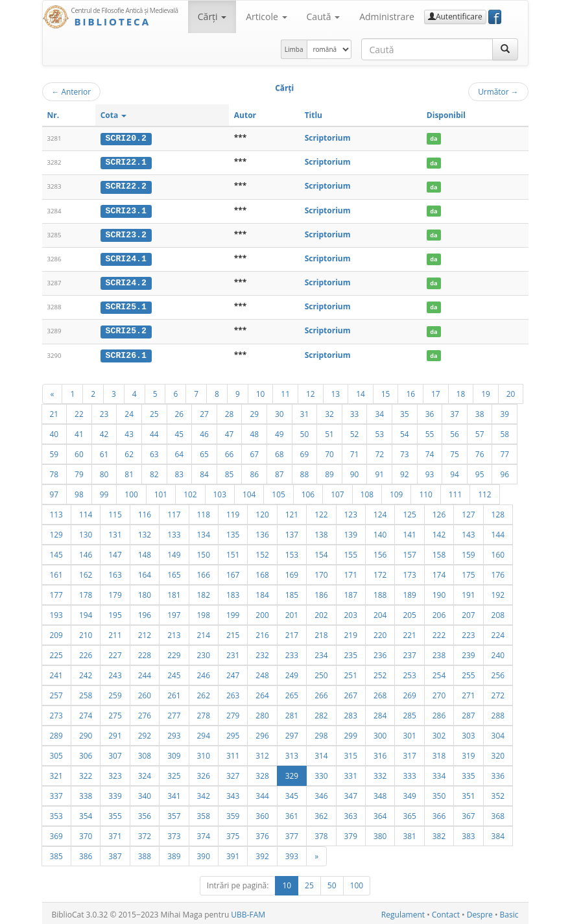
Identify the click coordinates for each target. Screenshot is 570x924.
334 (439, 773)
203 (351, 612)
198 (204, 612)
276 (145, 713)
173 (409, 572)
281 (292, 713)
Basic (509, 912)
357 (174, 813)
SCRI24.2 (126, 281)
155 (351, 552)
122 (321, 512)
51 (329, 431)
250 (321, 672)
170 (321, 572)
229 (174, 652)
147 (115, 552)
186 (321, 592)
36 (430, 411)
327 (233, 773)
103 (220, 492)
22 (79, 411)
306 (86, 753)
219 (351, 632)
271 (468, 693)
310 (204, 753)
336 (498, 773)
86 (254, 471)
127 (468, 512)
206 (439, 612)
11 (285, 391)
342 (204, 793)
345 (292, 793)
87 (279, 471)
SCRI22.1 (126, 162)
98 (79, 492)
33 (355, 411)
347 (351, 793)
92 (405, 471)
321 (56, 773)
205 (409, 612)
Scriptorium (328, 138)
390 (204, 853)
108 (367, 492)
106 (308, 492)
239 (468, 652)
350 (439, 793)
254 (439, 672)
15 (386, 391)
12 (311, 391)
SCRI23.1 (126, 209)
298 (321, 733)
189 (409, 592)
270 (439, 693)
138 (321, 532)
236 (380, 652)
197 (174, 612)
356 (145, 813)
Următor (498, 91)
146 (86, 552)
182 (204, 592)
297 (292, 733)
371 (115, 833)
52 (355, 431)
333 (409, 773)
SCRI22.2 (126, 186)
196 (145, 612)
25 (154, 411)
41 (79, 431)
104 (249, 492)
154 (321, 552)
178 (86, 592)
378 (321, 833)
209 (56, 632)
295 (233, 733)
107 (337, 492)
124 (380, 512)
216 (262, 632)
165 (174, 572)
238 (439, 652)
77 (505, 451)
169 (292, 572)
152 (262, 552)
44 (154, 431)
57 (480, 431)
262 (204, 693)
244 (145, 672)
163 (115, 572)
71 (355, 451)
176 (498, 572)
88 (305, 471)
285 (409, 713)
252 (380, 672)
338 (86, 793)
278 (204, 713)
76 (480, 451)
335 (468, 773)
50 (305, 431)
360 (262, 813)
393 (292, 853)
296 (262, 733)
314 (321, 753)
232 (262, 652)
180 (145, 592)
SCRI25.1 (126, 305)
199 (233, 612)
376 (262, 833)
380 (380, 833)
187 (351, 592)
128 (498, 512)
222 (439, 632)
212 (145, 632)
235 (351, 652)
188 (380, 592)
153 (292, 552)
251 (351, 672)
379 (351, 833)
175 (468, 572)
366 (439, 813)
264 (262, 693)
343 (233, 793)
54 (405, 431)
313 (292, 753)
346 (321, 793)
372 (145, 833)
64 (180, 451)
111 (455, 492)
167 (233, 572)
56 (455, 431)
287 (468, 713)
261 (174, 693)
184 (262, 592)
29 (254, 411)
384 (498, 833)
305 (56, 753)
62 (129, 451)
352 (498, 793)
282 (321, 713)
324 (145, 773)
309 (174, 753)
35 (405, 411)
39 (505, 411)
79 (79, 471)
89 (329, 471)
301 (409, 733)
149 (174, 552)
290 (86, 733)
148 (145, 552)
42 (104, 431)
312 (262, 753)
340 (145, 793)
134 (204, 532)
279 (233, 713)
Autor (245, 115)
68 (279, 451)
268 (380, 693)
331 (351, 773)
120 (262, 512)
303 (468, 733)
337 (56, 793)
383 (468, 833)
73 (405, 451)
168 (262, 572)
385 (56, 853)
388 (145, 853)
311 (233, 753)
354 (86, 813)
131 (115, 532)
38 (480, 411)
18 (461, 391)
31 (305, 411)
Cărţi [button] (212, 17)
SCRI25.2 (126, 329)
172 (380, 572)
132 (145, 532)
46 (204, 431)
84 (204, 471)
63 (154, 451)
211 (115, 632)
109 (396, 492)
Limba (294, 49)
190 (439, 592)
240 (498, 652)
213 (174, 632)
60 (79, 451)
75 (455, 451)
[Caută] (505, 49)
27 (204, 411)
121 (292, 512)
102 (190, 492)
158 (439, 552)
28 (230, 411)
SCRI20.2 (126, 138)
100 (131, 492)
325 (174, 773)
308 (145, 753)
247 (233, 672)
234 (321, 652)
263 (233, 693)
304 (498, 733)
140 (380, 532)
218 (321, 632)
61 (104, 451)
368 (498, 813)
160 (498, 552)
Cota (114, 115)
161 (56, 572)
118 (204, 512)
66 (230, 451)
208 (498, 612)
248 (262, 672)
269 (409, 693)
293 (174, 733)
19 (486, 391)
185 (292, 592)
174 (439, 572)
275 (115, 713)
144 (498, 532)
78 (54, 471)
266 (321, 693)
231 (233, 652)
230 (204, 652)
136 (262, 532)
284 (380, 713)
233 (292, 652)
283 (351, 713)
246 (204, 672)
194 (86, 612)
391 (233, 853)
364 (380, 813)
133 (174, 532)
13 (336, 391)
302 (439, 733)
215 (233, 632)
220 (380, 632)
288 (498, 713)
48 (254, 431)
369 (56, 833)
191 (468, 592)
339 (115, 793)
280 (262, 713)
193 (56, 612)
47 (230, 431)
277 (174, 713)
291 (115, 733)
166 (204, 572)
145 (56, 552)
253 (409, 672)
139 (351, 532)
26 (180, 411)
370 (86, 833)
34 (379, 411)
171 (351, 572)
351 (468, 793)
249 (292, 672)
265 (292, 693)
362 (321, 813)
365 (409, 813)
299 (351, 733)
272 (498, 693)
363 (351, 813)
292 (145, 733)
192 (498, 592)
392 (262, 853)
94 (455, 471)
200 (262, 612)
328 (262, 773)
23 (104, 411)
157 (409, 552)
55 (430, 431)
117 (174, 512)
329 (292, 773)
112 (484, 492)
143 (468, 532)
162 (86, 572)
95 (480, 471)
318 (439, 753)
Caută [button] (324, 17)
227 (115, 652)
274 (86, 713)
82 (154, 471)
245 (174, 672)
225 (56, 652)
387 (115, 853)
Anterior (72, 91)
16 (410, 391)
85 (230, 471)
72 (379, 451)
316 (380, 753)
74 (430, 451)
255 (468, 672)
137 (292, 532)
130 (86, 532)
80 (104, 471)
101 (161, 492)
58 (505, 431)
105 (278, 492)
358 (204, 813)
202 (321, 612)
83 (180, 471)
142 (439, 532)
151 (233, 552)
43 (129, 431)
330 (321, 773)
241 (56, 672)
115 (115, 512)
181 (174, 592)
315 (351, 753)
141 (409, 532)
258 (86, 693)
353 (56, 813)
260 (145, 693)
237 (409, 652)
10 (261, 391)
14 (361, 391)
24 (129, 411)
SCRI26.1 (126, 353)
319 (468, 753)
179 (115, 592)
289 (56, 733)
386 (86, 853)
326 (204, 773)
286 (439, 713)
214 (204, 632)
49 (279, 431)
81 (129, 471)
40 (54, 431)
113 (56, 512)
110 (425, 492)
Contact (446, 912)
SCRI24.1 (126, 257)
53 (379, 431)
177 (56, 592)
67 (254, 451)
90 (355, 471)
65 (204, 451)
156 (380, 552)
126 (439, 512)
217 (292, 632)
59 (54, 451)
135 (233, 532)
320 (498, 753)
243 (115, 672)
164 (145, 572)
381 (409, 833)
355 (115, 813)
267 (351, 693)
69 (305, 451)
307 (115, 753)
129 (56, 532)
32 (329, 411)
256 (498, 672)
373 (174, 833)
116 (145, 512)
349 (409, 793)
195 (115, 612)
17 (436, 391)
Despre (480, 912)
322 (86, 773)
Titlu (314, 115)
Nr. (53, 115)
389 (174, 853)
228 (145, 652)
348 (380, 793)
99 (104, 492)
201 (292, 612)
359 (233, 813)
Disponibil (446, 115)
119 (233, 512)
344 (262, 793)
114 (86, 512)
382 (439, 833)
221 (409, 632)
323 (115, 773)
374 (204, 833)
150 (204, 552)
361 (292, 813)
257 (56, 693)
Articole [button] (266, 17)
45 (180, 431)
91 (379, 471)
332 (380, 773)
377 (292, 833)
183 (233, 592)
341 (174, 793)
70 (329, 451)
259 (115, 693)
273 (56, 713)
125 (409, 512)
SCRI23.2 (126, 233)
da (433, 138)
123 (351, 512)
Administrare (387, 17)
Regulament (403, 912)
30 (279, 411)
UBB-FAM (248, 912)
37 (455, 411)
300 (380, 733)
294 (204, 733)
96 (505, 471)
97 (54, 492)
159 (468, 552)
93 (430, 471)
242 (86, 672)
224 (498, 632)
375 (233, 833)
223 (468, 632)
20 (511, 391)
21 (54, 411)
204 (380, 612)
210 (86, 632)
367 (468, 813)
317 (409, 753)
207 (468, 612)
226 (86, 652)
